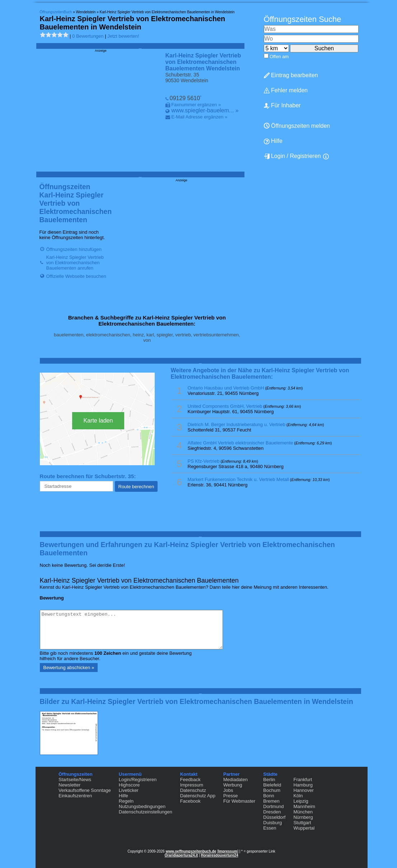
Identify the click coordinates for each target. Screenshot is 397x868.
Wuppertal (304, 828)
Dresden (272, 812)
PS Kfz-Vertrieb (204, 461)
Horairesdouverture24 (220, 855)
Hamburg (303, 785)
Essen (270, 828)
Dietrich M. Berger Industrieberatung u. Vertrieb (237, 424)
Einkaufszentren (75, 796)
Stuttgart (302, 823)
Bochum (272, 790)
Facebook (190, 801)
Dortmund (273, 806)
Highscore (129, 785)
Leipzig (301, 801)
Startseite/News (75, 780)
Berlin (269, 780)
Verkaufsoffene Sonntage (85, 790)
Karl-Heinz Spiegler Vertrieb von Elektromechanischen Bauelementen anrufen (75, 263)
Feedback (190, 780)
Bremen (271, 801)
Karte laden (98, 421)
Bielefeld (272, 785)
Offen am (279, 57)
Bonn (268, 796)
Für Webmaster (239, 801)
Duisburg (272, 823)
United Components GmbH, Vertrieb (225, 406)
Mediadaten (235, 780)
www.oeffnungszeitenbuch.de (191, 851)
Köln (298, 796)
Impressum (192, 785)
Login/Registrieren (138, 780)
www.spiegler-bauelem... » (205, 110)
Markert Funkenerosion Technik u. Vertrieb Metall (238, 479)
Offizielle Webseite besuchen (76, 276)
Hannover (303, 790)
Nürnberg (303, 817)
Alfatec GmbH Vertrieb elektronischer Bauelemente (240, 443)
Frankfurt (303, 780)
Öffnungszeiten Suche (303, 19)
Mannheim (304, 806)
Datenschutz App (198, 796)
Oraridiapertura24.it (181, 855)
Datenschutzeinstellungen (146, 812)
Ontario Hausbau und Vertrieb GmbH (226, 388)
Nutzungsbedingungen (142, 806)
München (303, 812)
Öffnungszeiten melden (297, 126)
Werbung (233, 785)
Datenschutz (193, 790)
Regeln (126, 801)
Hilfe (273, 141)
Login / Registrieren (292, 156)
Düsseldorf (274, 817)
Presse (230, 796)
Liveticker (129, 790)
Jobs (228, 790)
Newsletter (69, 785)
